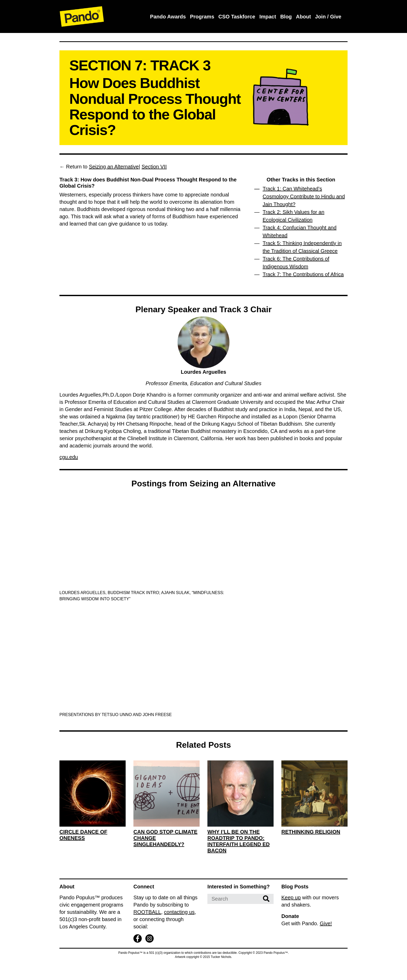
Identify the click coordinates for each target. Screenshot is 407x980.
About (303, 17)
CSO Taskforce (237, 17)
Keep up (291, 897)
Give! (326, 923)
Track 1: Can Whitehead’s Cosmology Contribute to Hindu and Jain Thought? (304, 196)
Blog (286, 17)
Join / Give (328, 17)
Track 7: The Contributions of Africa (303, 274)
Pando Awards (168, 17)
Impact (268, 17)
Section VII (154, 167)
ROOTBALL (147, 912)
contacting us (179, 912)
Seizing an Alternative (114, 167)
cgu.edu (69, 457)
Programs (202, 17)
